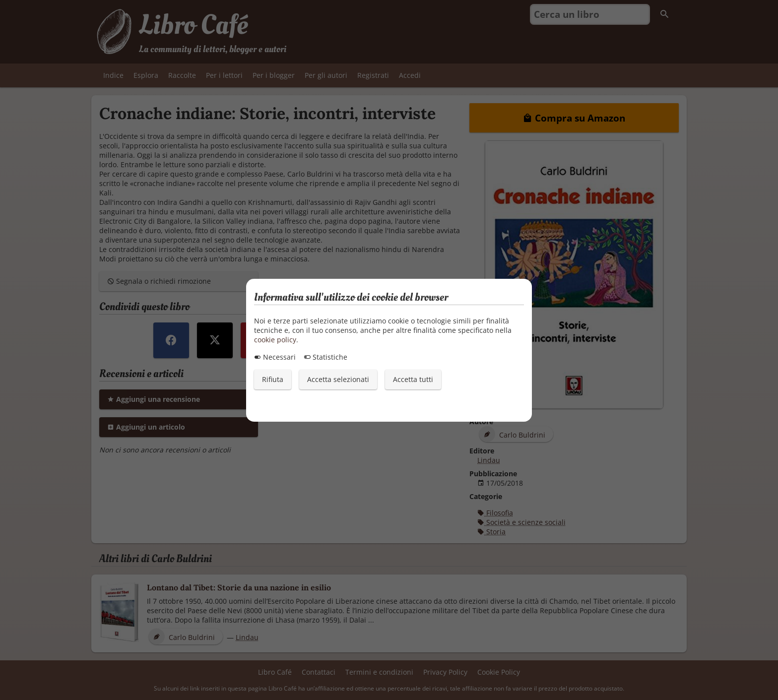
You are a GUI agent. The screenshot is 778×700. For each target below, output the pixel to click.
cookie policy (275, 340)
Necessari (275, 357)
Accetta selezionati (338, 379)
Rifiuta (273, 379)
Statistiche (325, 357)
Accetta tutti (413, 379)
